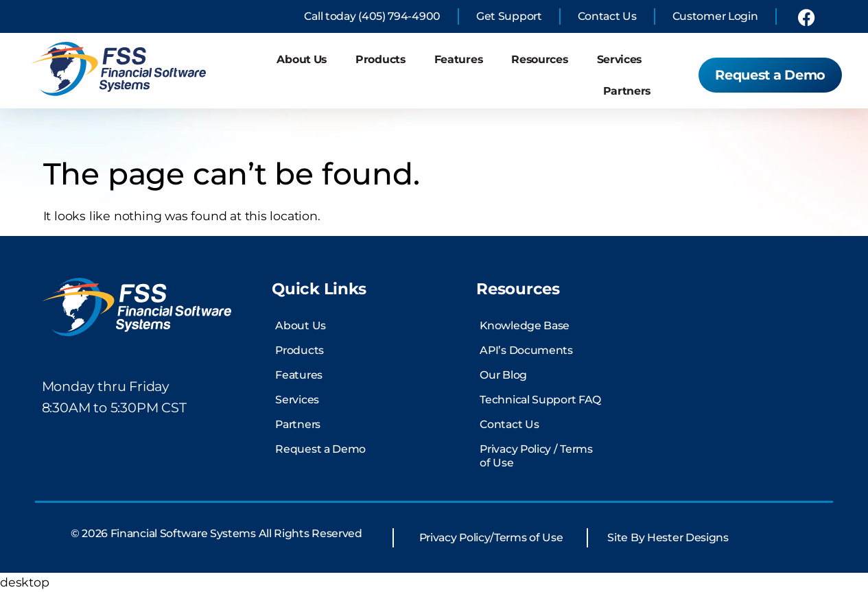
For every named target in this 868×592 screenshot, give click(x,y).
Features (459, 59)
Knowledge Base (525, 325)
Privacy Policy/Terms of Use (491, 537)
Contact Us (509, 424)
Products (380, 59)
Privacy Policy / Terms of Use (536, 456)
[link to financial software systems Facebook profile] (806, 17)
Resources (539, 59)
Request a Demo (320, 449)
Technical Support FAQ (540, 400)
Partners (627, 91)
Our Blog (503, 375)
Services (620, 59)
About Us (302, 59)
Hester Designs (688, 537)
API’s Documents (526, 350)
